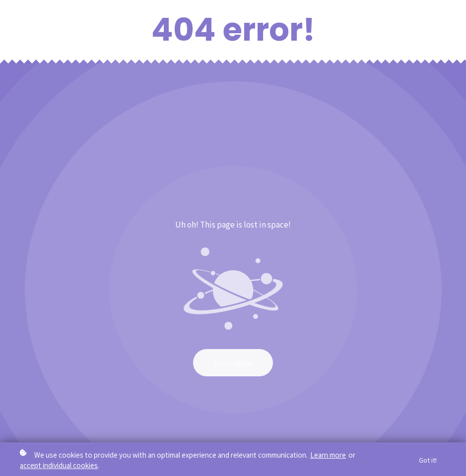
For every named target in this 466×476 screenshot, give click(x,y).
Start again (233, 363)
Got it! (428, 461)
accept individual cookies (59, 466)
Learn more (328, 455)
